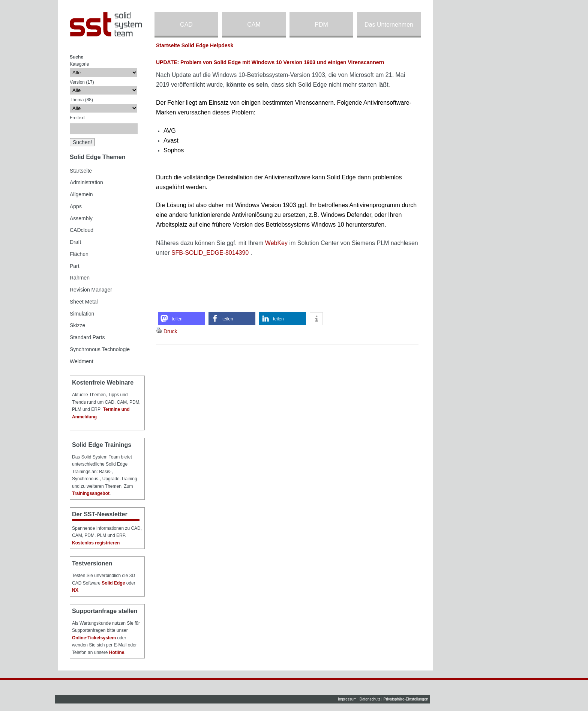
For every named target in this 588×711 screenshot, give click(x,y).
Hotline (117, 652)
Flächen (79, 254)
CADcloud (82, 230)
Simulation (82, 314)
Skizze (77, 325)
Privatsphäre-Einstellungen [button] (406, 699)
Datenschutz (370, 699)
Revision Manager (91, 290)
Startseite (81, 171)
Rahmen (80, 278)
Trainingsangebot (91, 493)
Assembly (81, 218)
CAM (254, 25)
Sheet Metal (84, 302)
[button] (181, 319)
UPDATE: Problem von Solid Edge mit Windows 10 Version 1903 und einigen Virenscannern (270, 62)
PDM (321, 25)
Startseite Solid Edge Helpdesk (195, 45)
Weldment (82, 361)
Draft (75, 242)
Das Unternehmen (389, 25)
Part (75, 266)
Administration (86, 182)
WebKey (276, 243)
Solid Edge (113, 583)
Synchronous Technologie (100, 349)
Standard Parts (87, 337)
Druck (170, 331)
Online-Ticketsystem (94, 638)
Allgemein (81, 194)
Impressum (347, 699)
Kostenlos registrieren (96, 543)
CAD (186, 25)
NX (75, 590)
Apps (76, 206)
